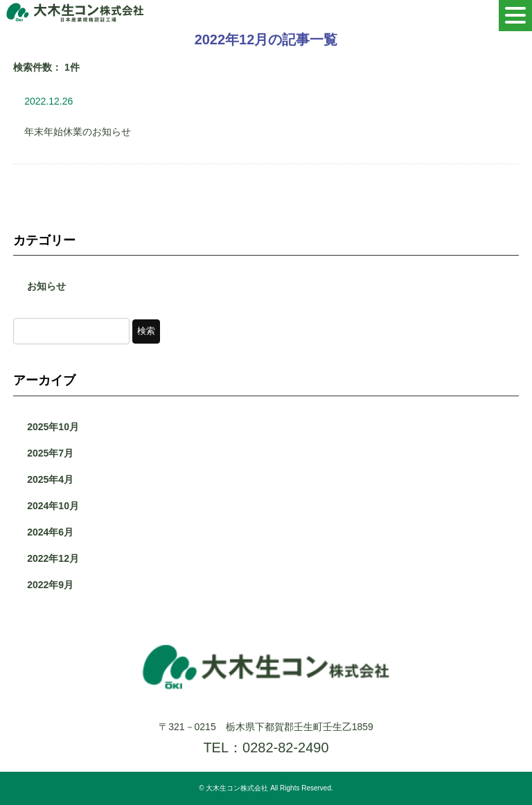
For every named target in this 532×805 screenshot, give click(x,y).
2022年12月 (53, 558)
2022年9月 (50, 585)
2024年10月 (53, 506)
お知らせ (46, 286)
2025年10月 (53, 427)
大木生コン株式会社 (237, 788)
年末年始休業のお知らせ (78, 132)
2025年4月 (50, 479)
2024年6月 (50, 532)
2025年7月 (50, 453)
